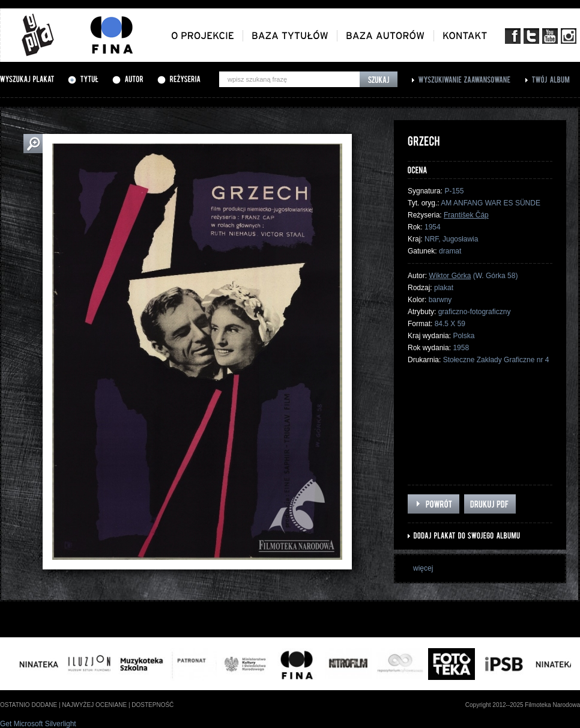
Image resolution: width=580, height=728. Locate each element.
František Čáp (466, 215)
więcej (423, 568)
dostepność (153, 705)
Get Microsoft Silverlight (38, 724)
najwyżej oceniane (94, 705)
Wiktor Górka (450, 276)
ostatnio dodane (29, 705)
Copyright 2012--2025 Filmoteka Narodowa (523, 705)
